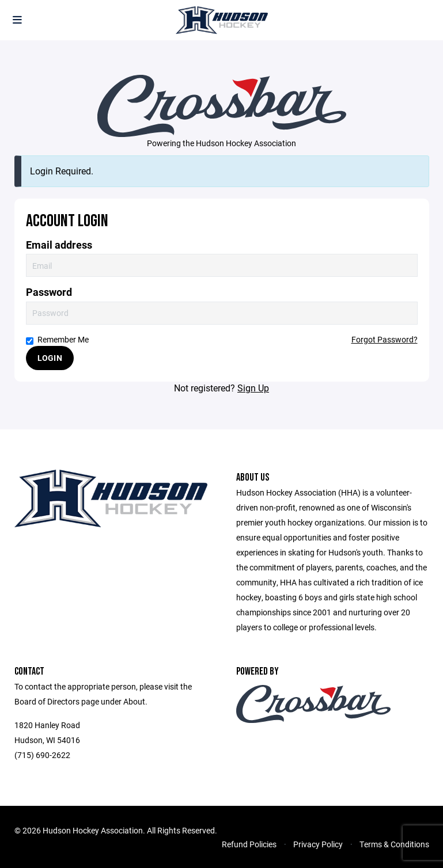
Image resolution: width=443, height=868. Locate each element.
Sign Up (253, 388)
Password (49, 292)
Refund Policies (249, 844)
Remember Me (57, 339)
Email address (59, 245)
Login (50, 358)
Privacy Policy (318, 844)
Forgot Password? (385, 339)
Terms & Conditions (394, 844)
